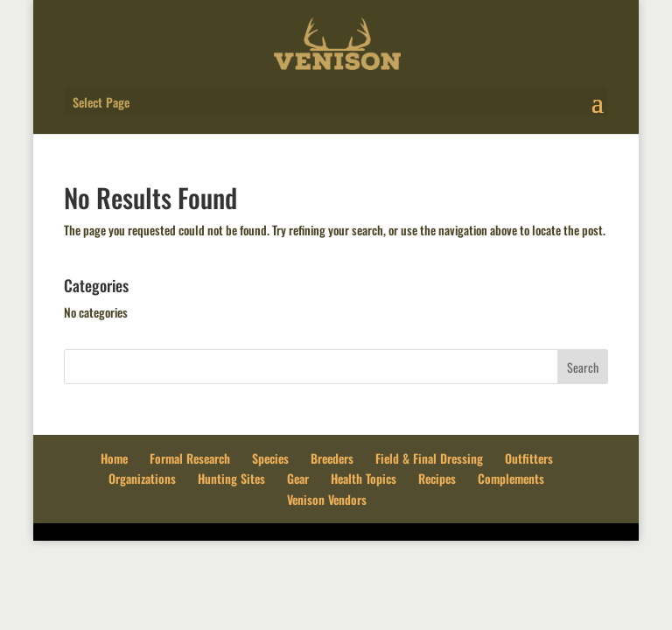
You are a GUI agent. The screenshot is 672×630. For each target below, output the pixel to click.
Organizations (142, 478)
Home (114, 458)
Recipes (437, 478)
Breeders (332, 458)
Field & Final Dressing (429, 458)
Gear (298, 478)
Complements (511, 478)
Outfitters (529, 458)
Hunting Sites (231, 478)
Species (270, 458)
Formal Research (190, 458)
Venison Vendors (327, 499)
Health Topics (364, 478)
